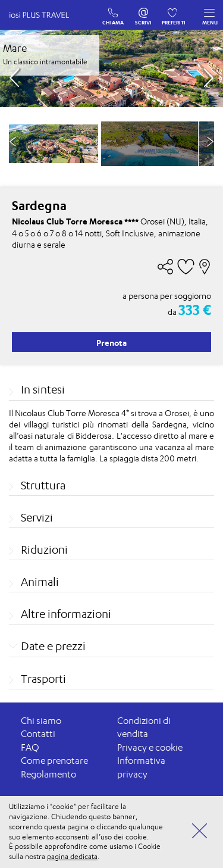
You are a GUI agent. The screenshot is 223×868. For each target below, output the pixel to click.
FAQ (30, 747)
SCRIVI (143, 10)
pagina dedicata (72, 856)
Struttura (43, 485)
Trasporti (43, 679)
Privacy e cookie (150, 747)
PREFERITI (174, 10)
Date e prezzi (53, 646)
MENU (210, 13)
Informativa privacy (141, 767)
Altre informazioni (66, 614)
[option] (150, 144)
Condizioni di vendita (144, 728)
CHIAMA (113, 10)
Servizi (37, 517)
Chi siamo (41, 721)
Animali (40, 582)
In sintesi (43, 389)
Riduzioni (44, 549)
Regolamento (48, 774)
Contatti (38, 734)
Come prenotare (54, 761)
